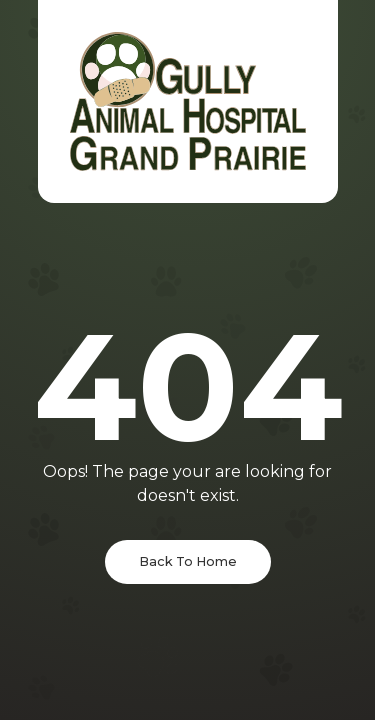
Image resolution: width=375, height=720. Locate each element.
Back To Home (188, 561)
